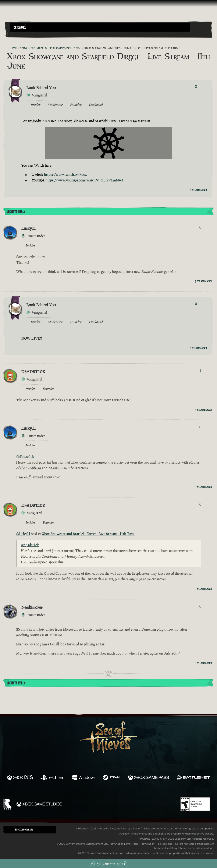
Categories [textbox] (20, 27)
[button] (100, 27)
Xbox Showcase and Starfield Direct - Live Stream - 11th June (88, 534)
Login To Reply (16, 212)
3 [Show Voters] (196, 87)
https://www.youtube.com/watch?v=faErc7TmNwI (84, 180)
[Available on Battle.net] (193, 778)
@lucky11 (23, 534)
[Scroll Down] (119, 864)
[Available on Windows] (83, 778)
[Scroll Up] (98, 864)
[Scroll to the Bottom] (125, 864)
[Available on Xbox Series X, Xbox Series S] (20, 778)
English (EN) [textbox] (24, 830)
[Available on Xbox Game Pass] (148, 778)
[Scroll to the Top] (92, 864)
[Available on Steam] (112, 778)
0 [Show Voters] (200, 227)
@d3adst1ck (25, 457)
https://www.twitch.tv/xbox (65, 174)
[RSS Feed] (6, 48)
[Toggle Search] (18, 34)
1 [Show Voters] (200, 371)
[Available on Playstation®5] (52, 778)
